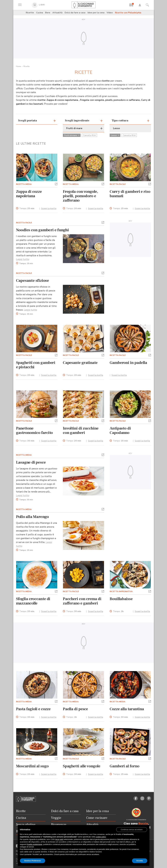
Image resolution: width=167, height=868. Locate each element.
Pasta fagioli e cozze (33, 709)
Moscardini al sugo (32, 766)
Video (110, 13)
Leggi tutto (23, 259)
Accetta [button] (140, 861)
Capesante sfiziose (33, 281)
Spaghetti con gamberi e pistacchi (36, 365)
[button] (56, 184)
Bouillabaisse (121, 599)
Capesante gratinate (80, 363)
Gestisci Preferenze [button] (33, 861)
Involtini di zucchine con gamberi (81, 430)
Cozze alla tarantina (127, 709)
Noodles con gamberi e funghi (42, 230)
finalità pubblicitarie (35, 844)
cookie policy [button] (101, 837)
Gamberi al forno (124, 766)
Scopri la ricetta (49, 208)
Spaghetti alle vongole (82, 766)
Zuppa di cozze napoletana (29, 194)
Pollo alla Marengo (32, 517)
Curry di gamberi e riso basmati (130, 194)
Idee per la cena (96, 13)
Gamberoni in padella (128, 363)
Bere (48, 13)
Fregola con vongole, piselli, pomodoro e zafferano (80, 196)
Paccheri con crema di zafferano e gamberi (82, 601)
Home (19, 66)
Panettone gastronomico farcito (35, 430)
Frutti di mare (72, 135)
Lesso (115, 135)
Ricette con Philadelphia (128, 13)
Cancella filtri (89, 135)
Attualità (57, 13)
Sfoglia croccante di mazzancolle (33, 601)
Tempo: (27, 209)
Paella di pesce (75, 709)
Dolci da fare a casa (75, 13)
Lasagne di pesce (31, 462)
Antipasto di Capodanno (120, 430)
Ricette (30, 13)
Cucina (40, 13)
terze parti (59, 839)
